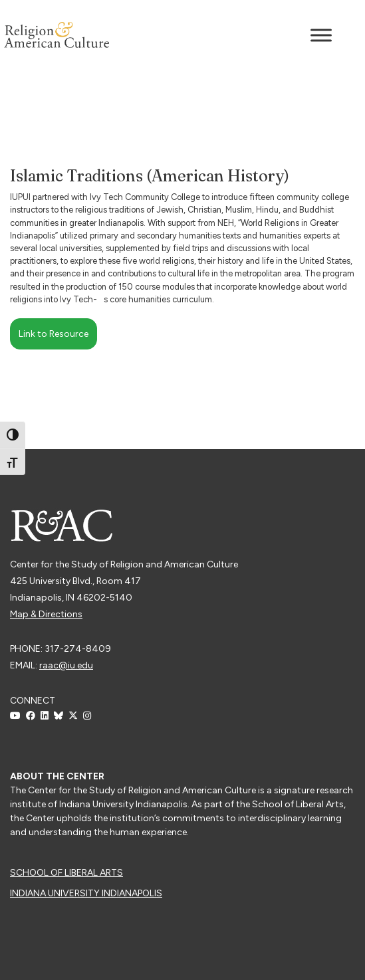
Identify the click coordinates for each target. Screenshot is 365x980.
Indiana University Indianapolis (86, 893)
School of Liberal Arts (66, 873)
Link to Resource (54, 334)
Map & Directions (46, 614)
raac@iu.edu (66, 665)
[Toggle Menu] (321, 35)
